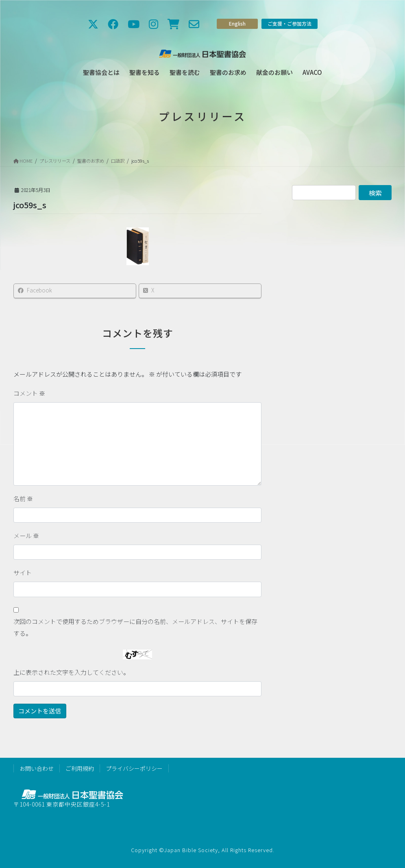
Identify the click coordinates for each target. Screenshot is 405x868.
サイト (23, 572)
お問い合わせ (37, 768)
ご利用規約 (80, 768)
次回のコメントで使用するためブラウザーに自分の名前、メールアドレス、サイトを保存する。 (135, 627)
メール (26, 535)
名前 (23, 498)
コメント (29, 393)
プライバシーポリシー (134, 768)
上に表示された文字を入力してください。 (71, 672)
